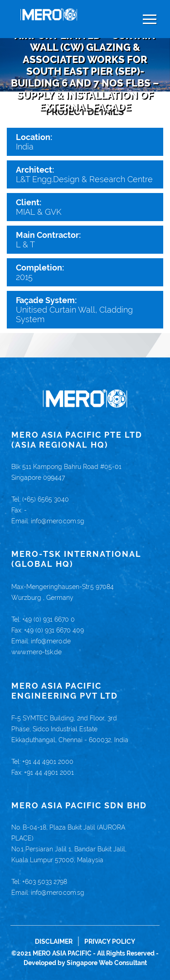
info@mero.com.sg (58, 521)
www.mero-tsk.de (36, 652)
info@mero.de (51, 641)
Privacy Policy (110, 941)
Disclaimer (54, 941)
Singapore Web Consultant (107, 963)
